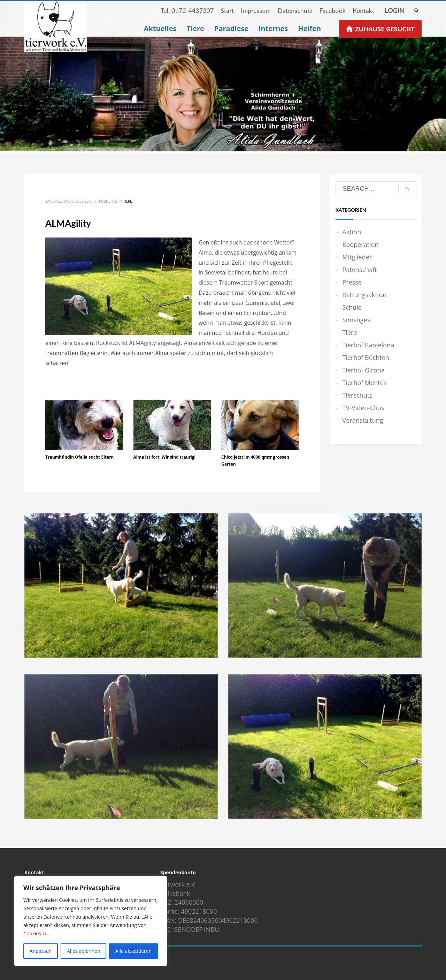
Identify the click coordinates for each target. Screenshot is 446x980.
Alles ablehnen (83, 951)
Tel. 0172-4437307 (187, 10)
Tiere (128, 201)
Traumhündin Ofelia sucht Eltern (79, 457)
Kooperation (361, 244)
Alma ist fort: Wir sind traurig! (165, 457)
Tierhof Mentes (365, 383)
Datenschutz (295, 10)
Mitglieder (357, 257)
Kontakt (363, 10)
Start (227, 10)
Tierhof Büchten (366, 357)
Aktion (352, 232)
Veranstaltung (363, 420)
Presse (352, 282)
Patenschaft (360, 270)
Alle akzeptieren (133, 951)
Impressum (256, 10)
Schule (352, 307)
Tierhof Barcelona (368, 345)
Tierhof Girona (364, 370)
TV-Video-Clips (363, 408)
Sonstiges (356, 320)
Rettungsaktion (365, 295)
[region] (91, 921)
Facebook (332, 10)
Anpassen (41, 951)
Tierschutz (357, 395)
